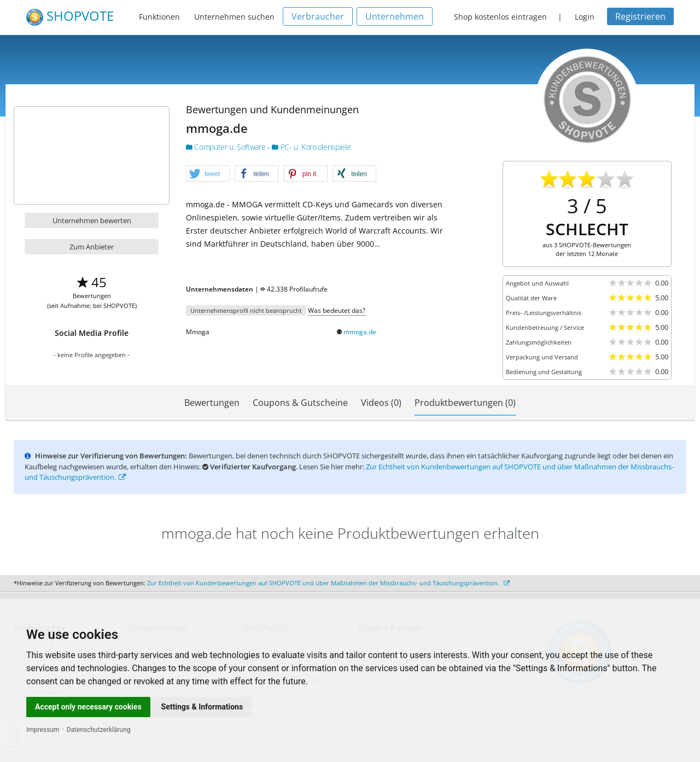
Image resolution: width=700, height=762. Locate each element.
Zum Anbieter (92, 247)
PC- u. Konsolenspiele (311, 147)
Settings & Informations (202, 707)
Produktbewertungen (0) (465, 403)
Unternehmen (395, 16)
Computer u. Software (227, 147)
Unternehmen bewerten (92, 220)
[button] (208, 174)
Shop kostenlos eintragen (500, 17)
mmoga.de (360, 332)
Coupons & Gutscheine (300, 403)
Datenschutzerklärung (99, 730)
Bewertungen (212, 403)
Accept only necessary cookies (88, 707)
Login (585, 17)
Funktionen (159, 17)
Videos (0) (381, 403)
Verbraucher (318, 16)
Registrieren (640, 16)
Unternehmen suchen (234, 17)
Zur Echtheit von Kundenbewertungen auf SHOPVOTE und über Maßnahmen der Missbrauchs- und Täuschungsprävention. (328, 583)
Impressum (43, 730)
